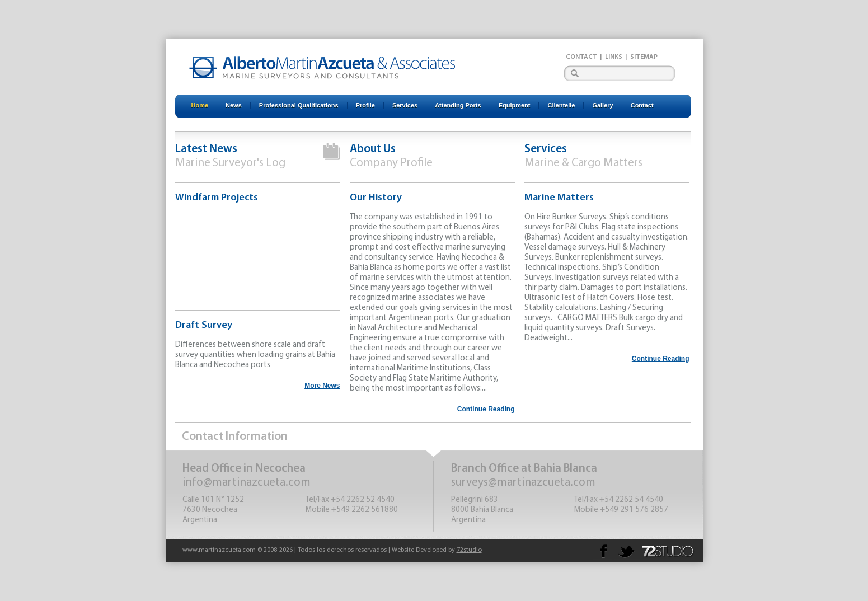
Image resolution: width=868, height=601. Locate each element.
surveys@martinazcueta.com (523, 483)
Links (614, 57)
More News (322, 386)
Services (405, 105)
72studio (469, 550)
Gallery (602, 105)
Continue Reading (486, 409)
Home (200, 105)
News (234, 105)
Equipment (515, 105)
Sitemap (644, 57)
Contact (581, 57)
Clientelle (561, 105)
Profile (365, 105)
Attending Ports (458, 105)
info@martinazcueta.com (247, 483)
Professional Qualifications (299, 105)
